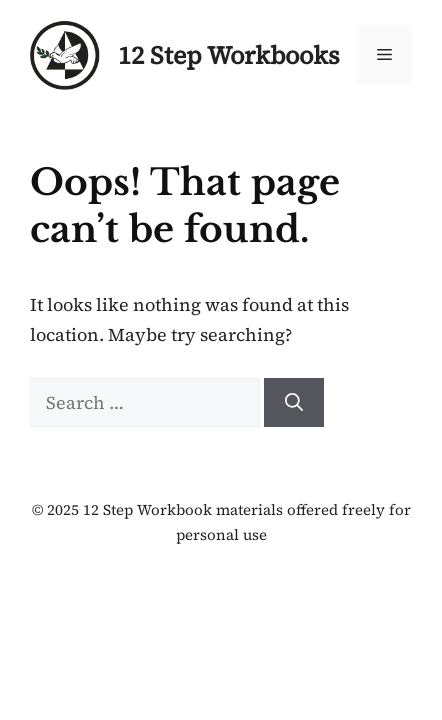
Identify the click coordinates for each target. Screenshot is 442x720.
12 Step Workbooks (229, 55)
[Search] (294, 402)
